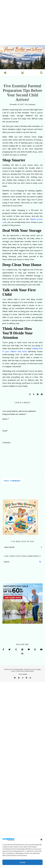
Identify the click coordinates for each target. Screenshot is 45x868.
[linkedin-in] (30, 678)
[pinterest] (27, 678)
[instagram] (23, 678)
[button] (41, 840)
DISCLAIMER (23, 674)
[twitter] (19, 678)
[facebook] (15, 678)
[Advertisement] (22, 23)
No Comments (30, 104)
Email (5, 431)
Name (6, 419)
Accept (23, 862)
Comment (6, 442)
